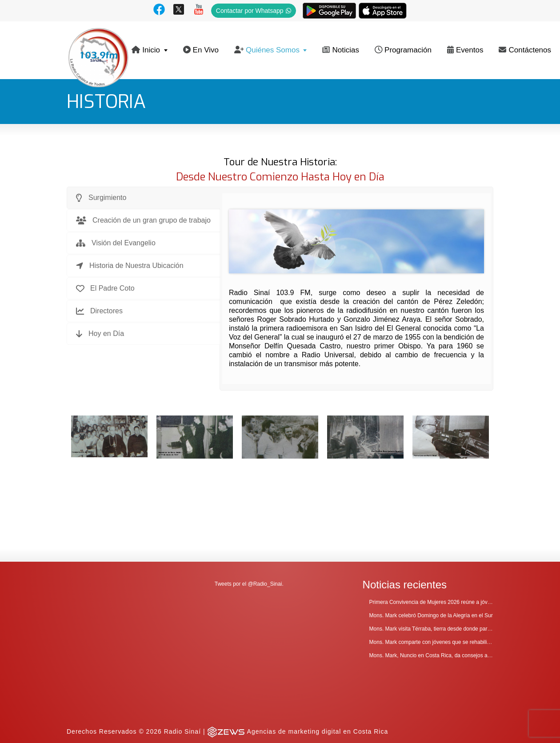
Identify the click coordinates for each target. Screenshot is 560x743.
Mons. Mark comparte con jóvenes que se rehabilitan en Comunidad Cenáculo (462, 587)
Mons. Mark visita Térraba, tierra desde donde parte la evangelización (452, 574)
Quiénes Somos (267, 50)
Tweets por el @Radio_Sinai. (249, 529)
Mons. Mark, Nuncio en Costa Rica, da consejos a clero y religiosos (449, 600)
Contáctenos (525, 50)
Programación (403, 50)
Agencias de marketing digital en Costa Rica (318, 676)
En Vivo (201, 50)
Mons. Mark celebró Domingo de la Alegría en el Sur (431, 560)
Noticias (341, 50)
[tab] (143, 198)
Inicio (146, 50)
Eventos (465, 50)
